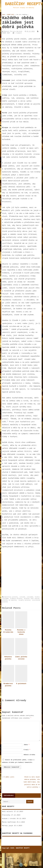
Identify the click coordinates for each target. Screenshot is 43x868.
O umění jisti (9, 777)
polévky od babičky (9, 600)
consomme (30, 597)
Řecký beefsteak (9, 822)
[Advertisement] (21, 572)
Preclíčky (6, 815)
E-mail (27, 750)
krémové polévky (16, 599)
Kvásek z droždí (9, 819)
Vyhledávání (9, 795)
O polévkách (21, 684)
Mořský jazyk (8, 826)
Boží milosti (8, 812)
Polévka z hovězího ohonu (21, 632)
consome (22, 597)
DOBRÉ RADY (6, 33)
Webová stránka (29, 755)
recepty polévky (24, 600)
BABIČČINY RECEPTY (24, 4)
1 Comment (18, 33)
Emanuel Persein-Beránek (13, 31)
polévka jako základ (32, 599)
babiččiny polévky (11, 597)
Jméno (26, 745)
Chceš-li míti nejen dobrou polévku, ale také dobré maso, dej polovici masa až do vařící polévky (32, 782)
